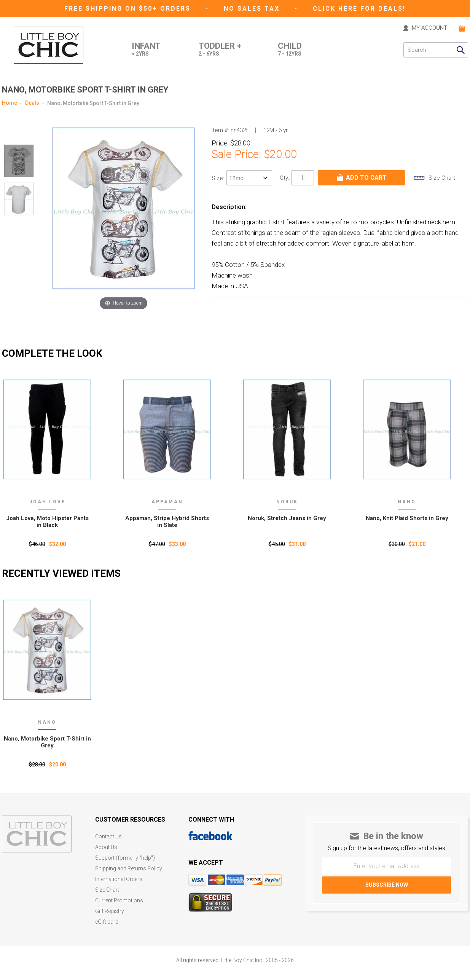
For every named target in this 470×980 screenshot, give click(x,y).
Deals (32, 103)
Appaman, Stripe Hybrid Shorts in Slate (167, 522)
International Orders (119, 879)
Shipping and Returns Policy (129, 869)
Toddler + (220, 50)
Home (10, 103)
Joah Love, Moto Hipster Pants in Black (47, 522)
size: (219, 178)
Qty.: (285, 178)
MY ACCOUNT (429, 28)
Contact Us (108, 837)
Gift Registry (110, 911)
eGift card (107, 922)
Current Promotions (119, 901)
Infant (146, 50)
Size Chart (107, 890)
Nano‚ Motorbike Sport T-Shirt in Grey (47, 742)
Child (290, 50)
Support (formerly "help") (125, 858)
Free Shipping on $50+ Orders (129, 9)
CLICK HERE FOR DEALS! (359, 9)
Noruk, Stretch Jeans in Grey (287, 518)
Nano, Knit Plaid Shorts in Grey (407, 518)
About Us (106, 847)
